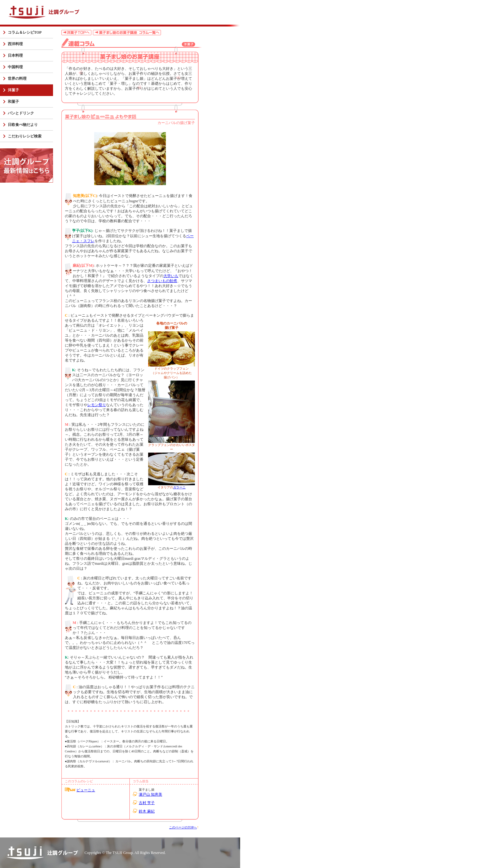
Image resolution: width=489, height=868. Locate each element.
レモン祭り (97, 405)
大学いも (171, 276)
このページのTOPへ (183, 827)
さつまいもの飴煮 (162, 281)
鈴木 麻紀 (147, 811)
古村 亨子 (147, 803)
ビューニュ (86, 790)
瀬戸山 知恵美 (150, 794)
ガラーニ (179, 487)
